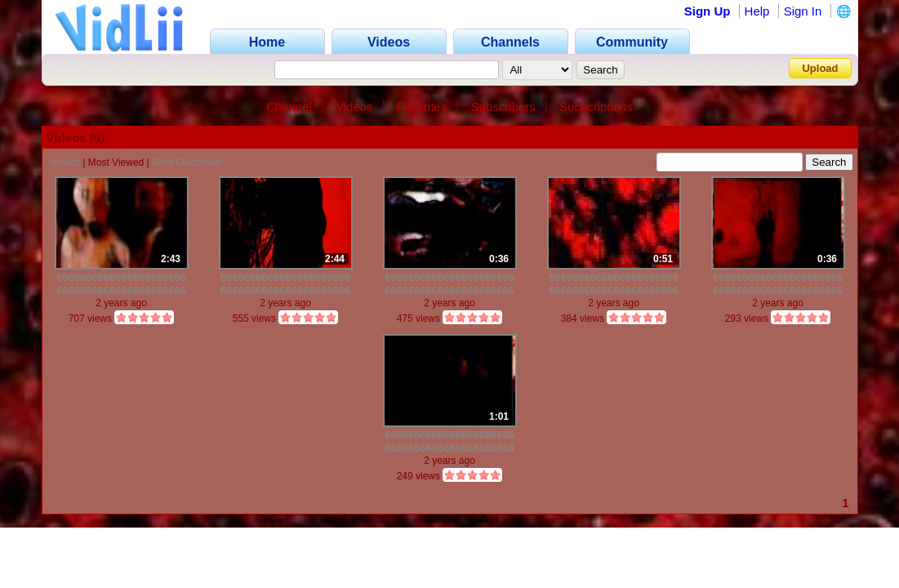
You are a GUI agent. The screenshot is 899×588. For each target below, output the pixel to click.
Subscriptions (596, 107)
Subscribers (503, 107)
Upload (820, 68)
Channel (289, 107)
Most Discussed (187, 163)
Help (757, 11)
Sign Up (708, 11)
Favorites (422, 107)
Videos (354, 107)
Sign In (803, 11)
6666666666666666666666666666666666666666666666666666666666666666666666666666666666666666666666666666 (121, 284)
